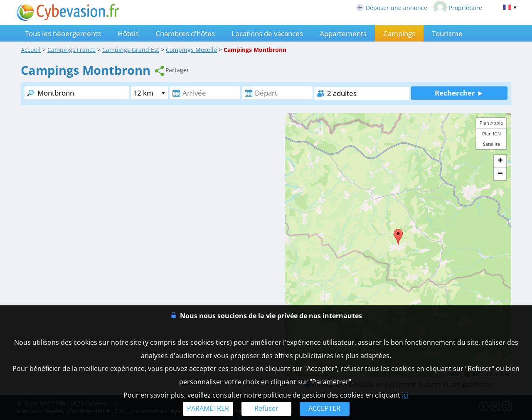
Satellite (491, 144)
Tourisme (447, 33)
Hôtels (128, 33)
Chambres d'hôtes (185, 33)
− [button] (500, 174)
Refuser (266, 408)
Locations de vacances (267, 33)
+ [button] (500, 161)
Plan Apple (491, 123)
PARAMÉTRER (208, 408)
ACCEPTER (324, 408)
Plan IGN (491, 134)
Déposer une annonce (392, 8)
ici (405, 395)
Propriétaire (458, 7)
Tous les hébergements (63, 33)
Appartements (343, 33)
